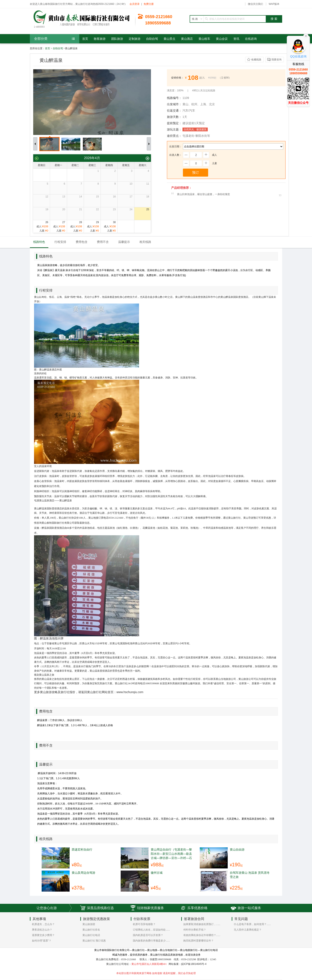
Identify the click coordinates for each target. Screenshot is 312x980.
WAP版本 (274, 4)
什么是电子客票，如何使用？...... (252, 924)
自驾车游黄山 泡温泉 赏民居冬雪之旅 (250, 875)
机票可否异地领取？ (144, 924)
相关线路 (145, 242)
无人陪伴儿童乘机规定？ (248, 930)
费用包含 (82, 242)
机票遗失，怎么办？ (43, 924)
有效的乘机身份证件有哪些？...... (202, 935)
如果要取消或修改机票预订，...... (202, 924)
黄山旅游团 (89, 924)
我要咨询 (276, 60)
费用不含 (103, 242)
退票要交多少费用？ (43, 935)
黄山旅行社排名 (91, 930)
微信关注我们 (255, 4)
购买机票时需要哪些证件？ (198, 941)
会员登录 (135, 4)
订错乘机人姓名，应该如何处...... (151, 930)
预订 (196, 172)
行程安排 (60, 242)
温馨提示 (124, 242)
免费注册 (149, 4)
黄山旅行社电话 (91, 935)
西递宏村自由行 (82, 850)
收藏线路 (256, 60)
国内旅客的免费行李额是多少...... (151, 941)
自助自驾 (58, 48)
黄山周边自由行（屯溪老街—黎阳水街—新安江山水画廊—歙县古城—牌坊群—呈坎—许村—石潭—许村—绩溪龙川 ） (171, 854)
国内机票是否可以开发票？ (148, 935)
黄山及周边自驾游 (83, 873)
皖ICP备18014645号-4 (194, 964)
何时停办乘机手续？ (195, 930)
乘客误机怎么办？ (42, 930)
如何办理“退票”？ (42, 941)
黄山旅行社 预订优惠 (94, 941)
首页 (48, 48)
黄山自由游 (237, 850)
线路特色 (39, 242)
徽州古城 (157, 873)
